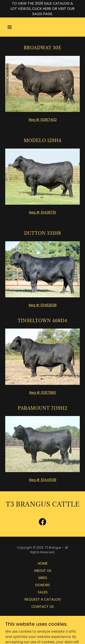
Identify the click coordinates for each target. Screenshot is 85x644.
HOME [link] (43, 563)
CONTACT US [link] (43, 607)
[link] (42, 523)
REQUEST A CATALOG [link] (43, 599)
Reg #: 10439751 (42, 212)
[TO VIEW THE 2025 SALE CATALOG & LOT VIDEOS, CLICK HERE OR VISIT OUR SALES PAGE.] (42, 9)
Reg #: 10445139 (43, 480)
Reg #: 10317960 (43, 393)
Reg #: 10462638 (43, 305)
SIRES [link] (43, 578)
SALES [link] (43, 592)
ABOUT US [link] (43, 571)
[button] (14, 27)
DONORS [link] (42, 585)
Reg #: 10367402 (43, 120)
